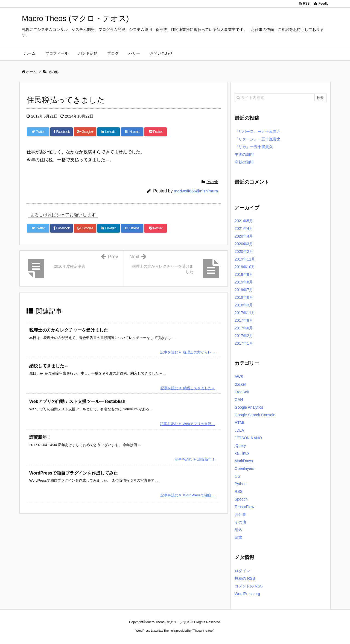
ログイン (242, 571)
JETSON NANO (248, 438)
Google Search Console (255, 415)
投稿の (245, 578)
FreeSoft (242, 392)
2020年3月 (244, 244)
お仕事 (240, 514)
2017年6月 (244, 328)
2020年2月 (244, 251)
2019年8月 (244, 282)
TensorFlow (244, 507)
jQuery (240, 446)
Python (241, 484)
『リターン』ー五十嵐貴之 (258, 139)
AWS (239, 377)
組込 (238, 530)
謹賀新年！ (40, 437)
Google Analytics (249, 407)
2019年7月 (244, 290)
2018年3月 (244, 305)
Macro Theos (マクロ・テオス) (75, 18)
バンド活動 (88, 53)
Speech (241, 499)
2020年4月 (244, 236)
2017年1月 (244, 343)
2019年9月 (244, 274)
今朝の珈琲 (244, 162)
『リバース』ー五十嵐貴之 (258, 131)
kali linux (242, 453)
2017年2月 (244, 336)
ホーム (30, 53)
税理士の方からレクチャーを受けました (69, 330)
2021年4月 (244, 229)
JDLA (239, 430)
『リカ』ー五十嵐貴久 (254, 147)
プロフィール (57, 53)
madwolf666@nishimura (196, 191)
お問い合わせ (161, 53)
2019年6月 (244, 297)
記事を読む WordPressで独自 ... (188, 495)
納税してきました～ (49, 366)
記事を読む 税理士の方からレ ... (188, 352)
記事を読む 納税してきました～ (188, 388)
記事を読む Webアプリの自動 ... (188, 424)
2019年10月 (245, 267)
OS (237, 476)
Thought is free (203, 631)
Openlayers (244, 469)
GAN (239, 400)
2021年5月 (244, 221)
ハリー (134, 53)
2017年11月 (245, 313)
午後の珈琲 (244, 154)
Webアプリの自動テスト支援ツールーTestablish (77, 401)
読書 (238, 537)
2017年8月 (244, 320)
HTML (240, 423)
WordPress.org (247, 594)
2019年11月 (245, 259)
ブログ (113, 53)
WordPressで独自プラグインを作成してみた (74, 473)
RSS (239, 491)
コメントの (249, 586)
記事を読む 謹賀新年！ (195, 459)
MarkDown (244, 461)
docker (240, 384)
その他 (212, 182)
